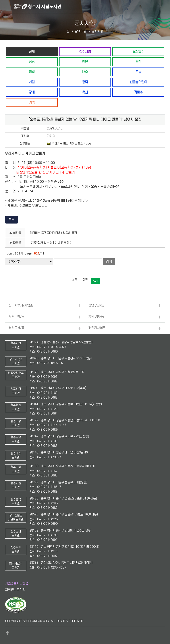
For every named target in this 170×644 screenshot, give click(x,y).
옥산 (85, 92)
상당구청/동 (96, 306)
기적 (32, 102)
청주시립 (85, 51)
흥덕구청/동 (96, 317)
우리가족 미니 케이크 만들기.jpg (69, 144)
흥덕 (85, 82)
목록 (12, 219)
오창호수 (138, 51)
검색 (109, 262)
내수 (85, 72)
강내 (32, 92)
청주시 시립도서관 (92, 7)
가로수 (138, 92)
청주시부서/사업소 (21, 306)
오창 (138, 62)
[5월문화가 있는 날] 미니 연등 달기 (51, 243)
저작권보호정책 (15, 590)
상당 (32, 62)
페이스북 (7, 633)
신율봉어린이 (138, 82)
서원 (32, 82)
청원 (85, 62)
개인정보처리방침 (17, 583)
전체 (32, 51)
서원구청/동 (16, 317)
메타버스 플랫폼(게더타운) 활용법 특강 (53, 233)
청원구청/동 (16, 328)
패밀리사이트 (97, 328)
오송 (138, 72)
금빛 (32, 72)
